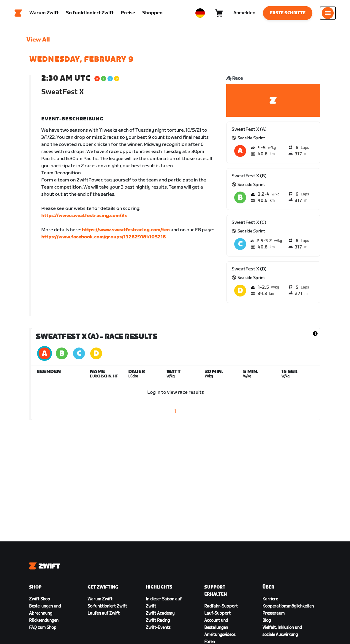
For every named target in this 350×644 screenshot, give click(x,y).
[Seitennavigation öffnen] (328, 13)
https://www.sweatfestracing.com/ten (126, 230)
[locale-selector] (200, 13)
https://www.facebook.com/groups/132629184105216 (104, 237)
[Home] (18, 13)
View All (38, 40)
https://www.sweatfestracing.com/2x (84, 216)
